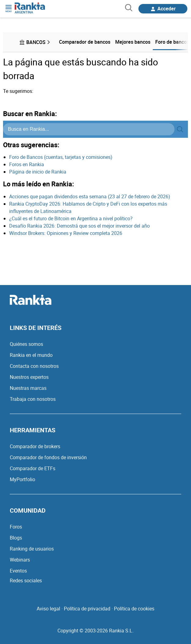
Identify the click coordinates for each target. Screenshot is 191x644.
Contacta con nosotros (34, 366)
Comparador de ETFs (33, 468)
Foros (16, 527)
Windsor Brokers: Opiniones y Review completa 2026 (66, 233)
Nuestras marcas (28, 388)
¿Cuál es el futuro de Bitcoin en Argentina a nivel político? (71, 218)
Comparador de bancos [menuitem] (85, 42)
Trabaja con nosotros (33, 399)
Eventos (18, 571)
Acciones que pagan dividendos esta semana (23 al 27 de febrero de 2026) (90, 196)
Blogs (16, 538)
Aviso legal (48, 609)
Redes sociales (26, 580)
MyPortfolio (22, 479)
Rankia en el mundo (31, 355)
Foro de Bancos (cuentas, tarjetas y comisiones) (61, 157)
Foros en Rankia (27, 164)
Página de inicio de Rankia (38, 172)
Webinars (20, 560)
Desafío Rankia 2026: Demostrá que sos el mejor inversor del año (79, 226)
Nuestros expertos (29, 377)
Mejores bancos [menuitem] (133, 42)
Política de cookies (134, 609)
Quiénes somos (26, 344)
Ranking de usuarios (32, 549)
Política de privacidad (87, 609)
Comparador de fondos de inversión (48, 457)
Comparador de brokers (35, 446)
